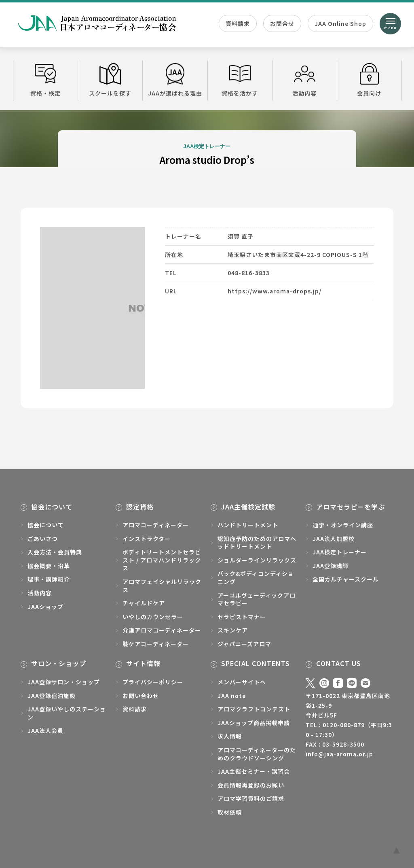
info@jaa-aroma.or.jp (339, 754)
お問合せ (282, 23)
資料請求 (238, 23)
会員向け (369, 80)
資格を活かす (240, 80)
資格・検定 (45, 80)
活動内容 (305, 80)
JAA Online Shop (340, 23)
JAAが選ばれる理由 (175, 80)
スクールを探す (110, 80)
